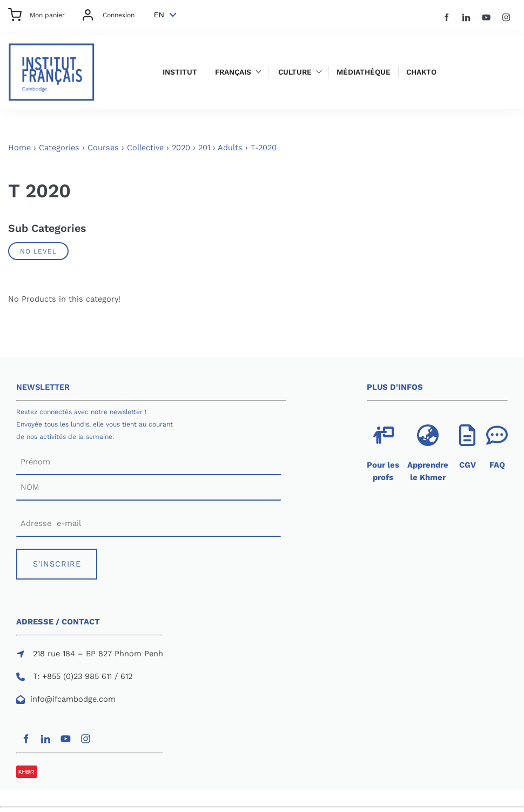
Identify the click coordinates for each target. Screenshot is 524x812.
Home (19, 148)
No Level (38, 251)
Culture (295, 72)
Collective (145, 148)
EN (159, 15)
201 (204, 148)
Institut (180, 72)
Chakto (421, 72)
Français (233, 72)
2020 (181, 148)
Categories (59, 148)
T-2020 (264, 148)
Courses (103, 148)
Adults (230, 148)
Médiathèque (364, 72)
